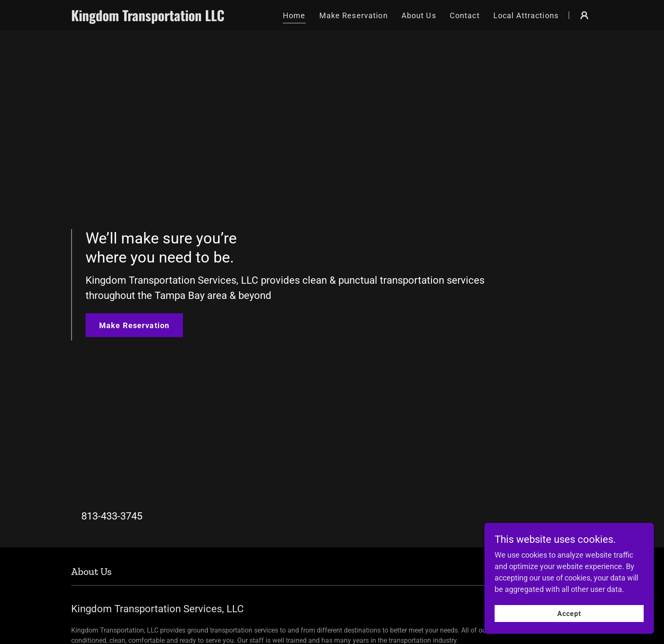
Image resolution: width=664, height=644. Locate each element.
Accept (569, 631)
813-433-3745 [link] (112, 516)
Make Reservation (134, 325)
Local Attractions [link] (526, 15)
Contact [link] (465, 15)
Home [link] (294, 15)
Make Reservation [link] (354, 15)
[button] (584, 15)
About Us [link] (419, 15)
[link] (150, 18)
